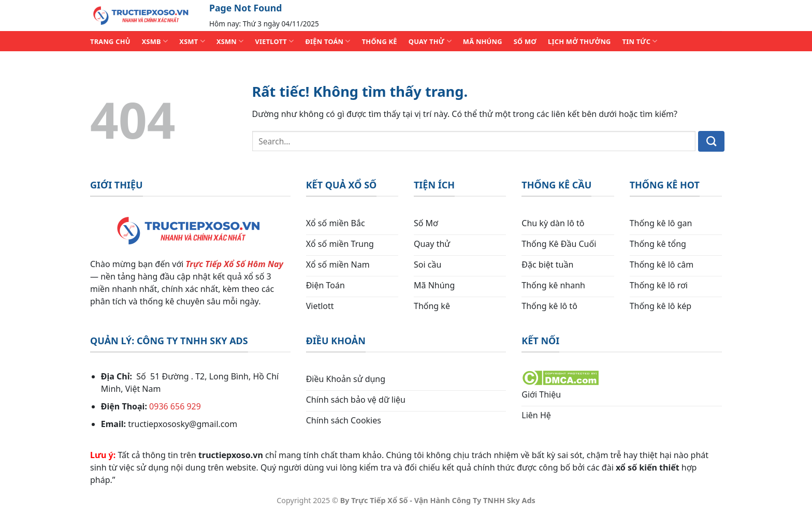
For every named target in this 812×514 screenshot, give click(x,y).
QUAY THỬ (430, 41)
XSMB (155, 41)
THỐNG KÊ (380, 41)
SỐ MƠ (525, 41)
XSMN (230, 41)
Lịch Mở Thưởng (579, 41)
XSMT (192, 41)
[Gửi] (711, 141)
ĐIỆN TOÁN (328, 41)
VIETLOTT (274, 41)
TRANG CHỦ (110, 41)
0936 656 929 (175, 406)
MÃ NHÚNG (483, 41)
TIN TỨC (640, 41)
